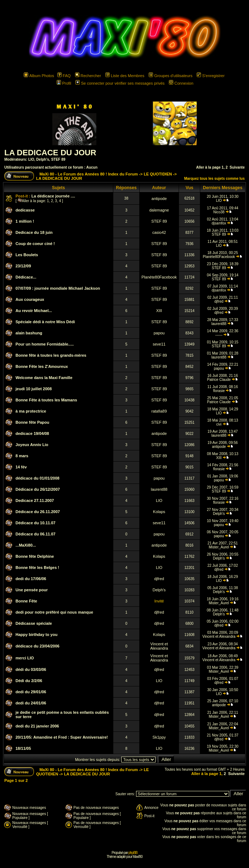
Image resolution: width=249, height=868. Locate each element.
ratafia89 (159, 411)
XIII (159, 311)
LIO (31, 159)
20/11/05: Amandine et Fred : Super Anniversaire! (62, 737)
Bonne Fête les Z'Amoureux (42, 366)
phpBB (133, 853)
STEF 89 (58, 159)
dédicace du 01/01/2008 (38, 478)
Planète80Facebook (219, 257)
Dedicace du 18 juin (34, 232)
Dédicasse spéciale (34, 623)
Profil (64, 83)
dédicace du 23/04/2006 (38, 646)
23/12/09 (23, 266)
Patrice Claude (219, 380)
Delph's (43, 159)
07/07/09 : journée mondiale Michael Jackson (58, 288)
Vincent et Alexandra (219, 636)
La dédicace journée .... (53, 196)
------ (219, 335)
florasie (219, 391)
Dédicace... (26, 277)
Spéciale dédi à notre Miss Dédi (45, 322)
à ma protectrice (31, 411)
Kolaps (159, 512)
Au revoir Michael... (34, 311)
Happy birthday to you (36, 635)
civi (219, 424)
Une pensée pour (32, 590)
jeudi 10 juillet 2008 (34, 389)
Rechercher (88, 76)
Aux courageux (30, 299)
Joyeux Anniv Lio (32, 445)
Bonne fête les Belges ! (37, 567)
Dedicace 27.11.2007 (35, 500)
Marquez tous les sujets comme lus (214, 179)
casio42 (159, 232)
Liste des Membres (125, 76)
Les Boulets (27, 255)
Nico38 (219, 212)
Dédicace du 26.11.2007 (38, 512)
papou (159, 333)
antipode (159, 199)
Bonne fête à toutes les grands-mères (51, 355)
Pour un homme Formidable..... (45, 344)
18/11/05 (23, 748)
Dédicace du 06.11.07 (36, 534)
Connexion (181, 83)
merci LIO (25, 658)
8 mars (22, 456)
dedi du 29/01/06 (31, 692)
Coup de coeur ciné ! (35, 244)
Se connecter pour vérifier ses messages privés (120, 83)
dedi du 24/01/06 (31, 703)
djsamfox (219, 223)
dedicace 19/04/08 (32, 433)
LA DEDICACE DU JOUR (50, 153)
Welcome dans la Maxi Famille (44, 378)
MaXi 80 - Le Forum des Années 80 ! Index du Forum (89, 174)
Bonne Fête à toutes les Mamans (46, 400)
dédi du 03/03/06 (31, 669)
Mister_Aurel (219, 547)
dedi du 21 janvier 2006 (37, 726)
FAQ (64, 76)
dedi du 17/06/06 (31, 579)
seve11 (159, 344)
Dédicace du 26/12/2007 (38, 489)
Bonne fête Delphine (35, 556)
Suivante (237, 167)
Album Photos (39, 76)
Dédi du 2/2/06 (29, 681)
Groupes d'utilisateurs (171, 76)
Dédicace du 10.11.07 (36, 523)
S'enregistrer (211, 76)
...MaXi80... (26, 545)
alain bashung (29, 333)
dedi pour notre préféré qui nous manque (54, 612)
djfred (219, 301)
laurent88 (219, 324)
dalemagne (159, 210)
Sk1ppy (159, 737)
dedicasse (25, 210)
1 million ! (25, 221)
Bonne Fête (26, 601)
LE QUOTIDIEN (158, 174)
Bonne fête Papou (32, 422)
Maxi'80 (137, 857)
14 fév (21, 467)
